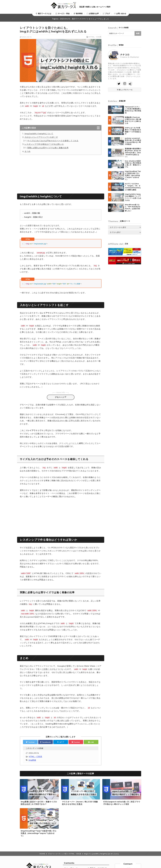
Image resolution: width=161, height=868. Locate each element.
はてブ (62, 742)
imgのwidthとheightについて (39, 134)
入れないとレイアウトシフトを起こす (41, 137)
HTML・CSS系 (95, 37)
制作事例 (79, 14)
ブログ (107, 14)
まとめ (27, 151)
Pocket (77, 742)
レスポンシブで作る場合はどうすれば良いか (44, 144)
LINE (92, 742)
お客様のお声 (94, 14)
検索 (138, 33)
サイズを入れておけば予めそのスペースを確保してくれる (53, 141)
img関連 (32, 760)
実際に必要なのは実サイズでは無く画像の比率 (48, 148)
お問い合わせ (121, 14)
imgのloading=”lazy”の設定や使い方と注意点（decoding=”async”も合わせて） (39, 833)
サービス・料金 (64, 14)
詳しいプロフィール (126, 90)
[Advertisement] (61, 174)
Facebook (46, 742)
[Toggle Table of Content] (61, 128)
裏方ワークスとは (45, 14)
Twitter (31, 742)
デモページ (60, 397)
